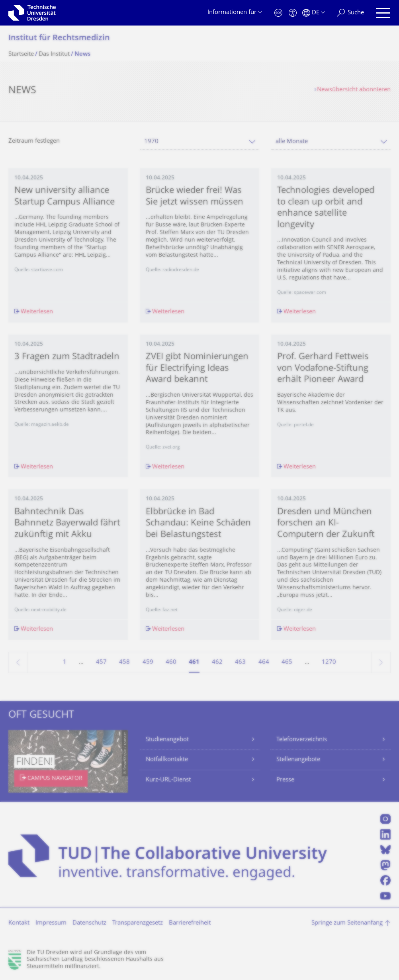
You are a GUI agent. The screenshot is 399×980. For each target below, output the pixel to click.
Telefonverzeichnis (302, 740)
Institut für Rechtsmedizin (59, 38)
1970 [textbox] (151, 142)
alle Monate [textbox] (292, 142)
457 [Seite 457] (101, 662)
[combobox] (199, 142)
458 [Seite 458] (124, 662)
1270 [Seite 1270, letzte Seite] (329, 662)
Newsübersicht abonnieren (354, 90)
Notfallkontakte (167, 760)
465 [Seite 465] (287, 662)
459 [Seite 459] (148, 662)
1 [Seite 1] (65, 662)
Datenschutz (89, 923)
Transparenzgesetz (138, 923)
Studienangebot (167, 740)
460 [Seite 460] (171, 662)
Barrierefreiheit (190, 923)
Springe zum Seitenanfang (347, 923)
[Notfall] (278, 13)
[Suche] (350, 13)
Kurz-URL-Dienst (168, 780)
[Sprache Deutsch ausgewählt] (314, 13)
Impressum (51, 923)
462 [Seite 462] (217, 662)
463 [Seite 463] (240, 662)
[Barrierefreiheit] (293, 13)
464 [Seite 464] (264, 662)
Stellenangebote (298, 760)
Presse (285, 780)
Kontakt (19, 923)
